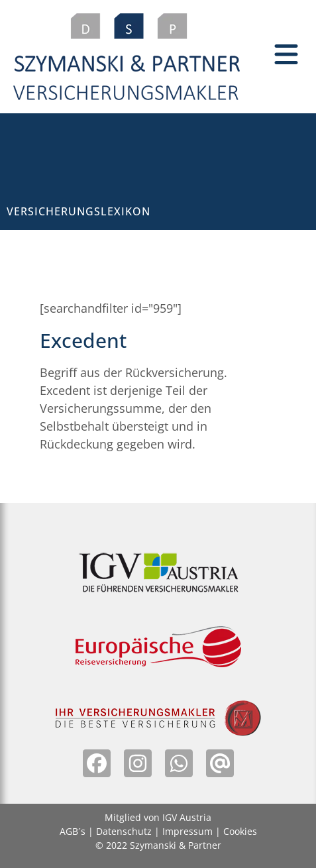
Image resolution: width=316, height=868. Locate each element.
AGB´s (73, 831)
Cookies (240, 831)
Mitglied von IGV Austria (158, 817)
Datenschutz (124, 831)
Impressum (187, 831)
